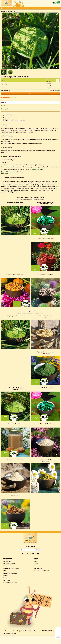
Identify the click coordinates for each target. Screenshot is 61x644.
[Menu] (5, 8)
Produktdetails (5, 109)
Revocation (7, 583)
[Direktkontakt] (30, 610)
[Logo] (30, 541)
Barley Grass (37, 564)
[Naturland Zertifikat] (59, 3)
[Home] (2, 8)
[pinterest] (33, 557)
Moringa (36, 567)
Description (4, 105)
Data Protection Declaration (11, 576)
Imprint (6, 581)
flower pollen (4, 177)
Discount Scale (8, 564)
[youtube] (28, 557)
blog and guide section (37, 172)
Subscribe (38, 553)
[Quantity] (58, 83)
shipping (58, 93)
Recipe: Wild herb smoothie (8, 175)
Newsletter (7, 569)
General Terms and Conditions (12, 571)
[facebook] (23, 557)
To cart (31, 97)
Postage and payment (10, 567)
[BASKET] (58, 8)
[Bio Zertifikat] (55, 3)
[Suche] (9, 8)
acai (19, 175)
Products (31, 8)
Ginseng (36, 569)
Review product (5, 112)
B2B (5, 574)
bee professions (38, 571)
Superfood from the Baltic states (42, 574)
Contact (6, 578)
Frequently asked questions (11, 586)
